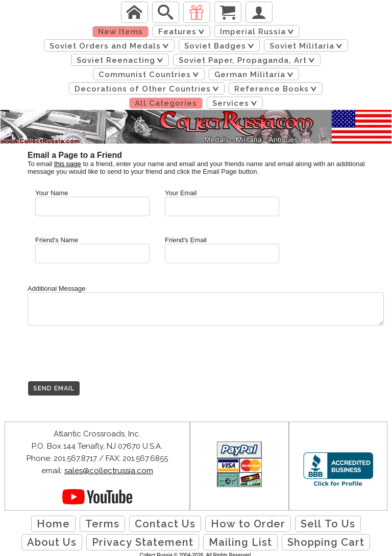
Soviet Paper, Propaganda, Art (249, 60)
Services (237, 103)
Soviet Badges (221, 46)
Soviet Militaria (308, 46)
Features (183, 32)
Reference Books (277, 89)
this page (68, 164)
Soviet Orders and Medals (111, 46)
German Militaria (256, 75)
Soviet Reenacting (122, 60)
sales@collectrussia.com (109, 471)
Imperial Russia (259, 32)
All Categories (166, 103)
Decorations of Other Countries (149, 89)
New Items (120, 32)
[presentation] (105, 361)
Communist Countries (151, 75)
